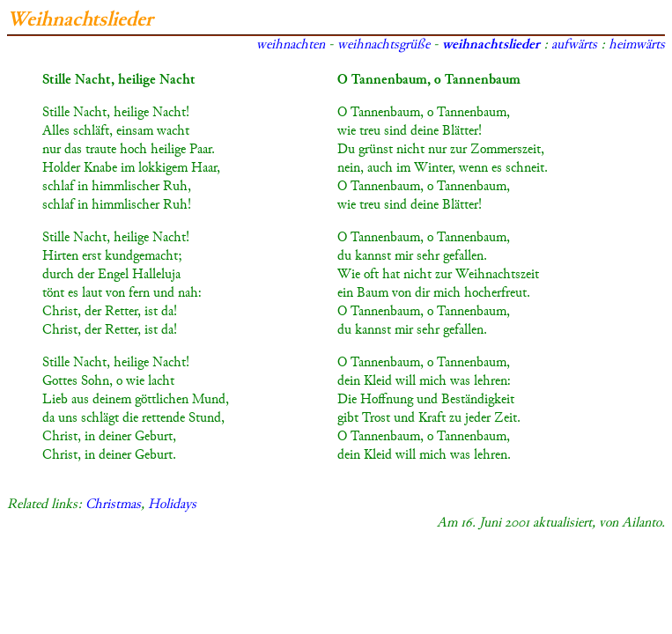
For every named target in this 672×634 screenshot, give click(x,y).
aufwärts (574, 45)
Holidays (172, 505)
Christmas (113, 505)
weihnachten (291, 45)
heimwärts (637, 45)
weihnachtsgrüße (384, 45)
